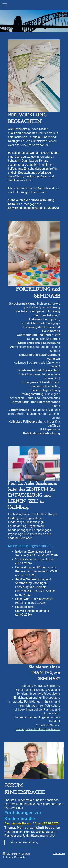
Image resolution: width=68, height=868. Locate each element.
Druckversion (12, 854)
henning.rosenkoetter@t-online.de (38, 729)
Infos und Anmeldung (24, 842)
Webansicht (59, 854)
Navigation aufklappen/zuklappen (34, 5)
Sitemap (26, 854)
